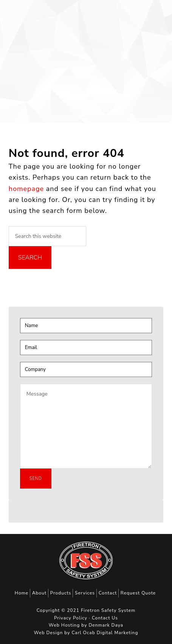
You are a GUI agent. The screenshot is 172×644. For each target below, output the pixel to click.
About (39, 593)
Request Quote (138, 593)
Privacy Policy (71, 618)
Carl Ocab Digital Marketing (105, 633)
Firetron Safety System (25, 16)
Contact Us (105, 618)
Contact (108, 593)
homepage (26, 189)
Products (61, 593)
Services (85, 593)
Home (22, 593)
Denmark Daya (106, 625)
